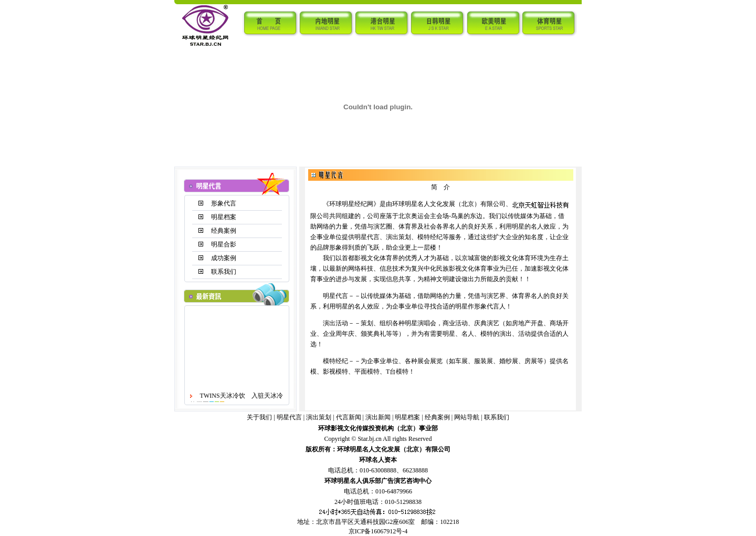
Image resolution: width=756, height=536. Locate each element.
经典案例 (224, 231)
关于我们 (259, 417)
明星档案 (224, 217)
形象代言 (224, 203)
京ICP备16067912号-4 (378, 531)
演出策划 (319, 417)
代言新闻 (349, 417)
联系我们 (224, 272)
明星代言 (289, 417)
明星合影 (224, 244)
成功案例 (224, 258)
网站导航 (467, 417)
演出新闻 (378, 417)
